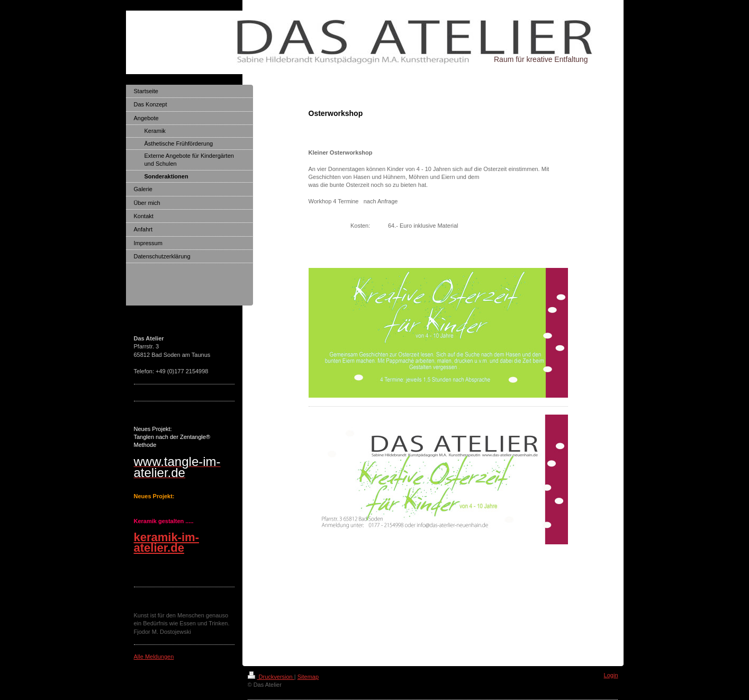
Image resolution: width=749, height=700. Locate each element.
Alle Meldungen (154, 657)
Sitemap (308, 677)
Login (611, 675)
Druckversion (271, 677)
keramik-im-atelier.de (167, 542)
